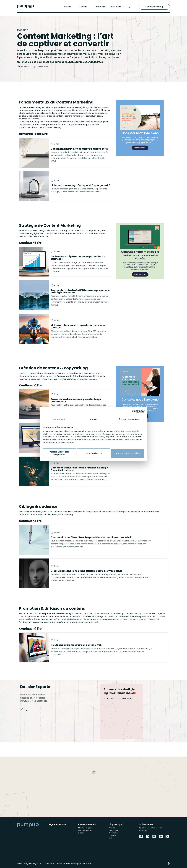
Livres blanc (114, 830)
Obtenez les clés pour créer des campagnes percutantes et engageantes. (60, 62)
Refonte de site (85, 830)
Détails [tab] (94, 419)
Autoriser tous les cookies (128, 453)
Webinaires (114, 833)
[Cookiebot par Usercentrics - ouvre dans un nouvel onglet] (134, 412)
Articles (112, 828)
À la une (67, 7)
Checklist (113, 835)
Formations (100, 7)
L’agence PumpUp (57, 824)
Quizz (111, 838)
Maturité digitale (85, 828)
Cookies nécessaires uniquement (59, 453)
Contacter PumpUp (154, 7)
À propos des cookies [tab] (129, 419)
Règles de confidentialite (44, 863)
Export (81, 833)
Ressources (115, 7)
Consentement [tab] (58, 419)
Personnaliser (94, 453)
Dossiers (83, 7)
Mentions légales (24, 863)
